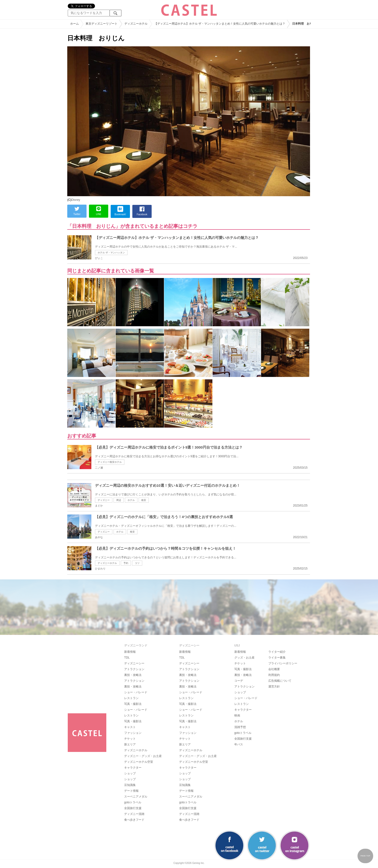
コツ (137, 563)
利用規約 (274, 675)
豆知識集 (130, 785)
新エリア (130, 744)
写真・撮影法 (133, 704)
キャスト (130, 727)
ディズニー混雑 (134, 814)
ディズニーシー (134, 663)
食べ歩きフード (134, 820)
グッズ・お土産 (244, 658)
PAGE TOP (365, 856)
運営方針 (274, 687)
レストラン (131, 698)
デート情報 (131, 791)
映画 (237, 715)
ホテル (131, 500)
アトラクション (134, 669)
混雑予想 (240, 727)
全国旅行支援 (133, 808)
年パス (239, 744)
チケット (130, 739)
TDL (127, 658)
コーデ (239, 681)
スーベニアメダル (136, 797)
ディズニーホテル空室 (139, 762)
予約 (126, 563)
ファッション (133, 733)
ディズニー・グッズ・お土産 (143, 756)
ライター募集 (277, 658)
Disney (76, 200)
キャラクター (133, 768)
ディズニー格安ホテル (110, 462)
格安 (144, 500)
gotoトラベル (133, 802)
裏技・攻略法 (133, 675)
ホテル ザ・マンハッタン (111, 253)
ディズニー (104, 500)
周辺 (119, 500)
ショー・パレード (136, 692)
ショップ (130, 773)
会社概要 (274, 669)
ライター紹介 (277, 652)
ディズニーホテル (107, 563)
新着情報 (130, 652)
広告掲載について (280, 681)
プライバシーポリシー (283, 663)
